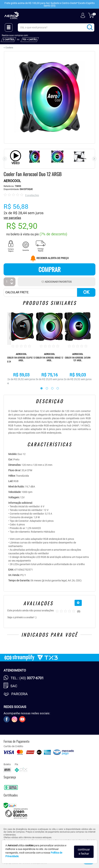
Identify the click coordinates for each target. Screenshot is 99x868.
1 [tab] (40, 388)
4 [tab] (56, 388)
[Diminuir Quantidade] (12, 284)
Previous (5, 159)
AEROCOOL (12, 181)
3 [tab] (50, 388)
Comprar (49, 269)
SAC (14, 686)
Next (94, 159)
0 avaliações (32, 195)
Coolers (9, 48)
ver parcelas (12, 218)
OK (86, 292)
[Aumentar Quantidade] (12, 280)
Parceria (19, 694)
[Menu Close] (9, 27)
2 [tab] (45, 388)
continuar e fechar (84, 852)
